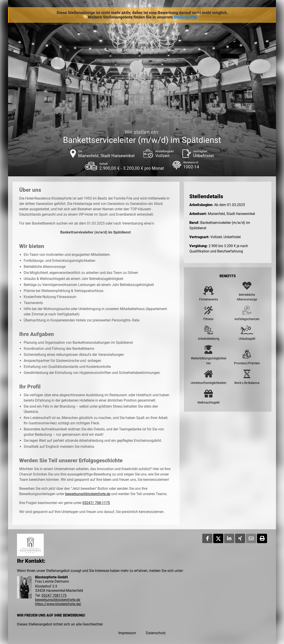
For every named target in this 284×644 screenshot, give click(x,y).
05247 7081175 (54, 595)
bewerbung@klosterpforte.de (88, 494)
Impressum (127, 633)
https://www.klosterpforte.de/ (58, 604)
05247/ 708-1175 (96, 503)
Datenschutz (156, 633)
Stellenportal (185, 17)
